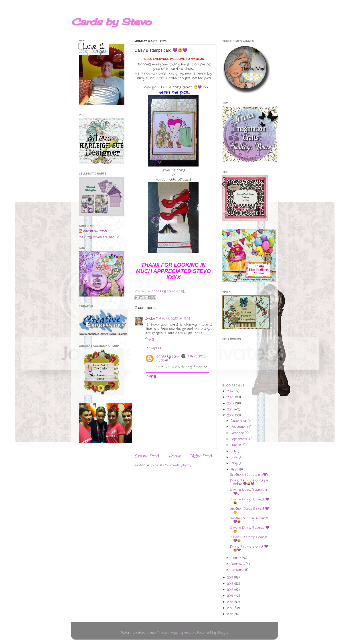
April (235, 470)
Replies (155, 348)
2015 (231, 602)
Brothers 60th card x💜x (249, 475)
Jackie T (152, 319)
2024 (231, 391)
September (239, 439)
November (239, 427)
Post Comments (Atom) (173, 465)
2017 (231, 590)
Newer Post (147, 456)
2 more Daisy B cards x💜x (248, 492)
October (238, 433)
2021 (231, 409)
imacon (190, 633)
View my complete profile (99, 237)
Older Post (201, 456)
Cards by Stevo (111, 22)
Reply (150, 339)
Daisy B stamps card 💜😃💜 (249, 548)
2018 (231, 584)
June (235, 457)
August (236, 445)
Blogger (223, 633)
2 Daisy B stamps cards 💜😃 (249, 539)
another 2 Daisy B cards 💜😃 (249, 520)
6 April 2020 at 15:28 (175, 319)
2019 (231, 578)
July (234, 451)
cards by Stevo (168, 357)
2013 (231, 614)
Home (175, 456)
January (237, 570)
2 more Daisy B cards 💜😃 (250, 501)
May (235, 463)
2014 (231, 608)
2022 (231, 403)
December (239, 421)
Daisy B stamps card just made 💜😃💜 (250, 482)
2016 (231, 596)
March (236, 558)
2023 (231, 397)
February (238, 564)
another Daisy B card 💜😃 (249, 511)
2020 (231, 415)
